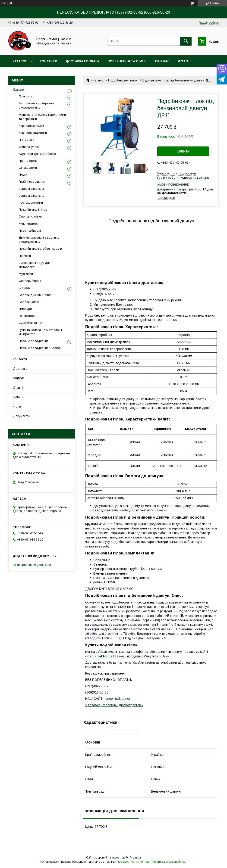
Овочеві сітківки (30, 216)
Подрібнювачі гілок (123, 80)
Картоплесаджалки (33, 133)
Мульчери (26, 274)
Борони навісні (30, 302)
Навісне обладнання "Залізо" (40, 348)
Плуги (23, 175)
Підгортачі (26, 140)
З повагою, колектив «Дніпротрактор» (114, 705)
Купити (183, 151)
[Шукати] (186, 41)
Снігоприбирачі (30, 281)
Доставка (20, 369)
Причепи (25, 256)
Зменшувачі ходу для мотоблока (35, 265)
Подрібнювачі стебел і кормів (40, 249)
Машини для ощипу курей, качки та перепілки (42, 117)
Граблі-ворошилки (32, 182)
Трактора (26, 96)
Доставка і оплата (82, 61)
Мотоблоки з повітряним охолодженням (36, 105)
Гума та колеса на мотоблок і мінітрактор (40, 332)
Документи (21, 416)
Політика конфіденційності (170, 862)
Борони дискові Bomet (35, 295)
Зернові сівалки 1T (32, 196)
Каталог (20, 61)
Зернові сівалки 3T (32, 189)
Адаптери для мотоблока (37, 154)
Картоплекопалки (31, 126)
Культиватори (29, 224)
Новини (19, 397)
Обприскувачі (29, 147)
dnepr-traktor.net (118, 699)
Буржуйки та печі (31, 323)
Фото (183, 61)
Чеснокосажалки (31, 203)
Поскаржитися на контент (133, 862)
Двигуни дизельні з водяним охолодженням (39, 240)
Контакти (49, 61)
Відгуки (19, 378)
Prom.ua (135, 858)
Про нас (162, 61)
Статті (18, 388)
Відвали (25, 288)
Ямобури (25, 309)
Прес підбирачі (30, 231)
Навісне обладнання (34, 341)
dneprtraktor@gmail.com (34, 565)
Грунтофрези (28, 161)
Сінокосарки (28, 168)
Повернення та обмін (127, 61)
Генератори (27, 316)
